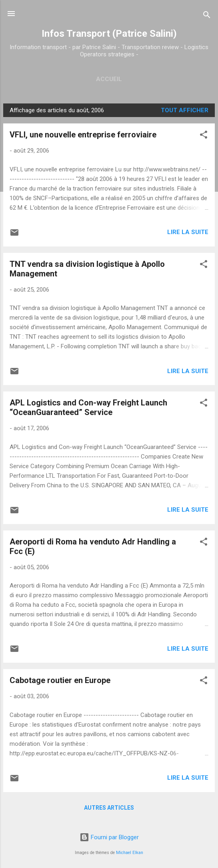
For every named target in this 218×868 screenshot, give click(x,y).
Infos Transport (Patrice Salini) (109, 34)
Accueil (109, 79)
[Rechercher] (207, 16)
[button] (204, 136)
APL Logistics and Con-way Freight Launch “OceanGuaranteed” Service (88, 407)
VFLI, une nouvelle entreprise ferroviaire (83, 135)
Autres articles (109, 808)
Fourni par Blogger (109, 837)
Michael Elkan (130, 853)
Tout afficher (185, 110)
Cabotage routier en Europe (60, 680)
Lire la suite (188, 232)
